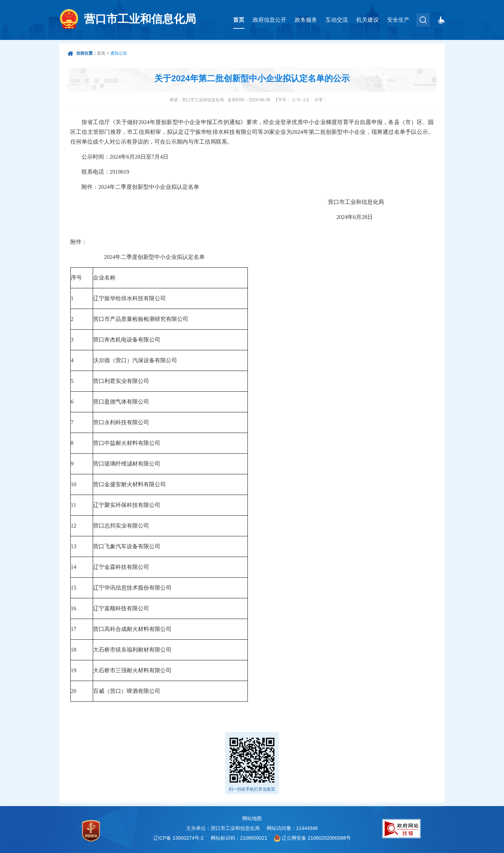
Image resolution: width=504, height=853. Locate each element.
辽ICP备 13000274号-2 (178, 838)
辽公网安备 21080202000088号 (316, 838)
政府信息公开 (269, 20)
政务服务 (306, 20)
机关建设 (367, 20)
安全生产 (398, 20)
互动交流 (337, 20)
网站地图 (252, 818)
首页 (239, 20)
